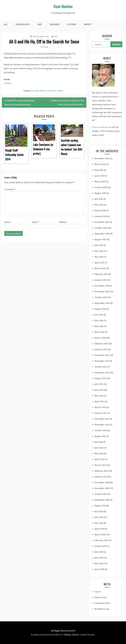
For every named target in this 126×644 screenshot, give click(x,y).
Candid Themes (87, 635)
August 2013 (100, 378)
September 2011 (102, 500)
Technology (22, 24)
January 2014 (101, 349)
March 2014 (100, 338)
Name (8, 222)
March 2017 (100, 182)
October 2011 (100, 494)
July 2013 (99, 384)
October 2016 (101, 187)
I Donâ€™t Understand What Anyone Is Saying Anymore (19, 103)
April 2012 (99, 459)
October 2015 (101, 228)
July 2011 (98, 511)
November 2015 (102, 222)
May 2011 (99, 523)
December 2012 (102, 419)
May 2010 (99, 563)
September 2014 (102, 303)
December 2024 (102, 158)
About (87, 24)
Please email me (100, 127)
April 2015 (99, 263)
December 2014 (102, 286)
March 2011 (100, 535)
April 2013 (99, 401)
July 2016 (99, 199)
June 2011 (99, 517)
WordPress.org (102, 609)
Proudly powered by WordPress (46, 635)
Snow (60, 91)
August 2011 (100, 506)
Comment (10, 189)
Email (35, 222)
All (6, 24)
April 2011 (99, 529)
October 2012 (101, 430)
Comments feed (102, 603)
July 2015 (99, 245)
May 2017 (99, 170)
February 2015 (101, 274)
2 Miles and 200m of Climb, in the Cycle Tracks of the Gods (67, 103)
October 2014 (101, 297)
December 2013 (102, 355)
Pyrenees (52, 91)
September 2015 (102, 234)
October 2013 (101, 367)
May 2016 (99, 205)
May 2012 (99, 454)
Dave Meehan (63, 6)
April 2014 (99, 332)
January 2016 (101, 216)
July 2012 (99, 442)
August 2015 (100, 239)
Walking (55, 24)
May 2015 (99, 257)
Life (40, 24)
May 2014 (99, 326)
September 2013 (102, 373)
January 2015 (101, 280)
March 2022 (100, 164)
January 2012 (101, 477)
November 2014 (102, 292)
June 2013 (99, 390)
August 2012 (100, 436)
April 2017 (99, 176)
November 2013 (102, 361)
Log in (98, 592)
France (43, 91)
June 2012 (99, 448)
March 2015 (100, 268)
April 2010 (99, 569)
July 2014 (99, 315)
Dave (55, 36)
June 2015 (99, 251)
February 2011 (101, 540)
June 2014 (99, 320)
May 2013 (99, 396)
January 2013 (101, 413)
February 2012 (101, 471)
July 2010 (99, 552)
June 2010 (99, 558)
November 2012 (102, 425)
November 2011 (102, 488)
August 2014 (100, 309)
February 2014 (101, 344)
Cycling (72, 24)
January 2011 (100, 546)
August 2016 (100, 193)
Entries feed (100, 597)
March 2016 (100, 211)
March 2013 (100, 407)
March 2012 (100, 465)
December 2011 (102, 482)
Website (63, 222)
